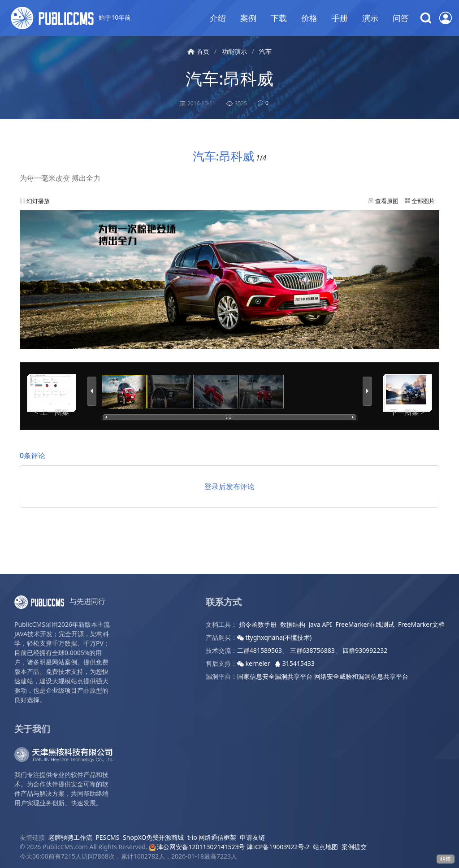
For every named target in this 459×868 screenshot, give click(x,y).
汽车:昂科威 (229, 78)
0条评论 (32, 456)
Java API (320, 624)
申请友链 (252, 837)
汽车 (265, 51)
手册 (340, 18)
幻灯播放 (38, 201)
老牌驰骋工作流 (70, 837)
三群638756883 (312, 650)
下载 (279, 18)
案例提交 (354, 847)
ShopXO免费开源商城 (153, 837)
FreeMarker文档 (421, 624)
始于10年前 (71, 18)
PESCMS (107, 837)
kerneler (254, 663)
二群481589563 (260, 650)
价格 (309, 18)
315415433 (295, 663)
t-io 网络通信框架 (212, 837)
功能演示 (234, 51)
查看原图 (387, 201)
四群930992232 (365, 650)
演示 (370, 18)
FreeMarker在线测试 (365, 624)
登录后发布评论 (229, 486)
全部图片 (423, 201)
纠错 (446, 859)
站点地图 (325, 847)
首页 (198, 51)
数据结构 (293, 624)
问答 (401, 18)
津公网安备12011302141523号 (197, 847)
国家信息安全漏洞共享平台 (275, 676)
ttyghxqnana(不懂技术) (274, 637)
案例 (248, 18)
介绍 (218, 18)
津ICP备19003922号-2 (278, 847)
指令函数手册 (258, 624)
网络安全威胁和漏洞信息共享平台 (361, 676)
